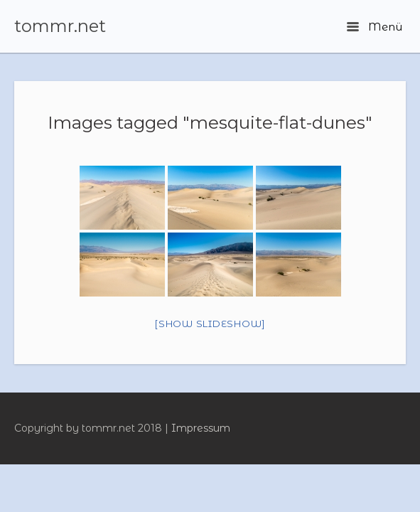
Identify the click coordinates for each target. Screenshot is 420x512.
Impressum (201, 428)
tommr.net (60, 26)
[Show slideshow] (210, 324)
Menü (375, 27)
